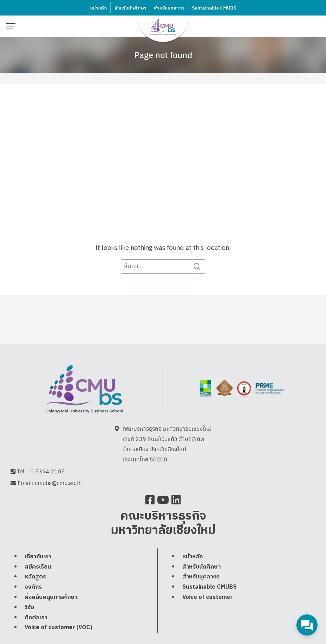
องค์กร (33, 587)
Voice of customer (208, 598)
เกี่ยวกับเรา (38, 557)
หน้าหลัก (99, 8)
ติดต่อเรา (36, 618)
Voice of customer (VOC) (58, 628)
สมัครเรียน (38, 567)
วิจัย (29, 608)
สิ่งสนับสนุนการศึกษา (51, 598)
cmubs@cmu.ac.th (58, 483)
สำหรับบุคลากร (169, 8)
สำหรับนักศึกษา (130, 8)
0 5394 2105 (48, 471)
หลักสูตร (35, 578)
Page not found (163, 55)
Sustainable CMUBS (214, 8)
